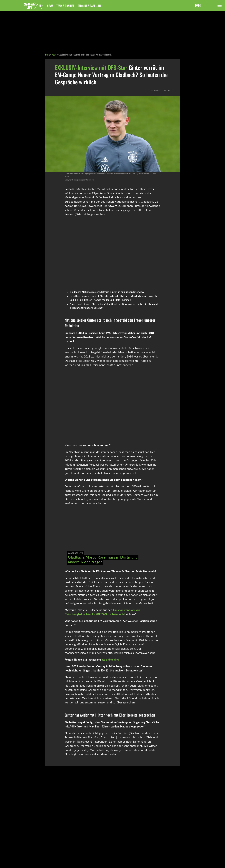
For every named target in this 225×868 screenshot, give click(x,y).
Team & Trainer (65, 6)
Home (47, 54)
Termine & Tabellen (89, 6)
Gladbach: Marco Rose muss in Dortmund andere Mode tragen (103, 559)
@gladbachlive (111, 659)
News (50, 6)
